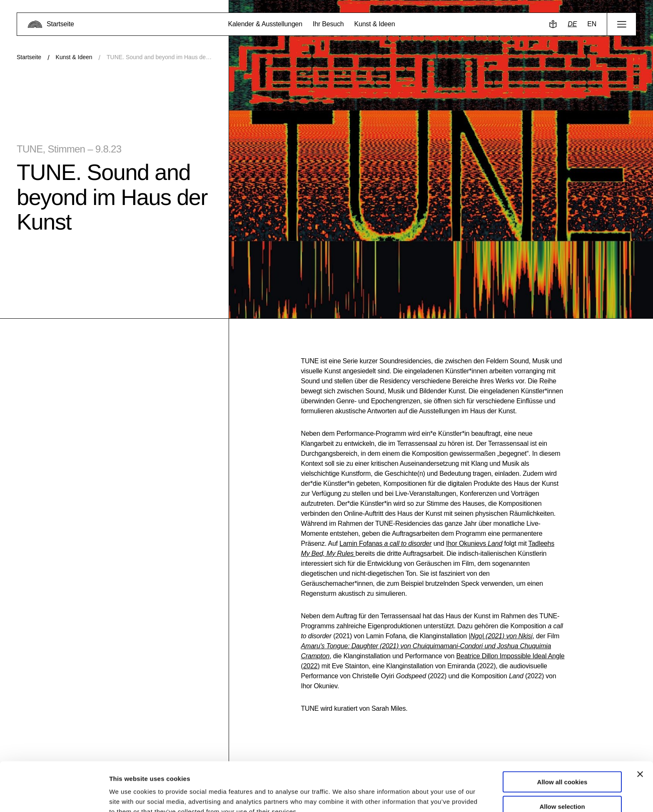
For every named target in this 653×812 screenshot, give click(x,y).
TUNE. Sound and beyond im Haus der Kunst (159, 57)
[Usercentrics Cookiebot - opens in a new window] (54, 796)
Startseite (29, 57)
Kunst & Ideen (74, 57)
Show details (437, 796)
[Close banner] (640, 731)
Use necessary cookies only (562, 788)
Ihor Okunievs (474, 543)
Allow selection (562, 763)
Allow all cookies (562, 739)
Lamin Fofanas (385, 543)
